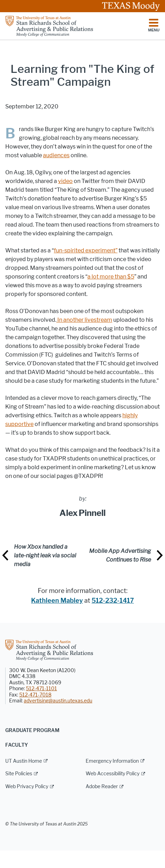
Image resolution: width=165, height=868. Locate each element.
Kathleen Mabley (57, 601)
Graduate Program (32, 730)
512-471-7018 (35, 695)
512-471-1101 (41, 689)
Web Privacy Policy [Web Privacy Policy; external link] (27, 787)
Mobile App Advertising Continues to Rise (120, 555)
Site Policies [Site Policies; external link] (19, 774)
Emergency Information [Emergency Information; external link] (112, 761)
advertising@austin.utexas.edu (58, 701)
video (65, 181)
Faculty (17, 745)
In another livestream (84, 320)
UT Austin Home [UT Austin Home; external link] (24, 761)
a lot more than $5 (111, 277)
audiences (56, 155)
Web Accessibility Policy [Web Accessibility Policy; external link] (113, 774)
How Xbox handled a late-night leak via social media (45, 555)
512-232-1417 (113, 601)
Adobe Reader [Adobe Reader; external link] (102, 787)
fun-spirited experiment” (86, 250)
